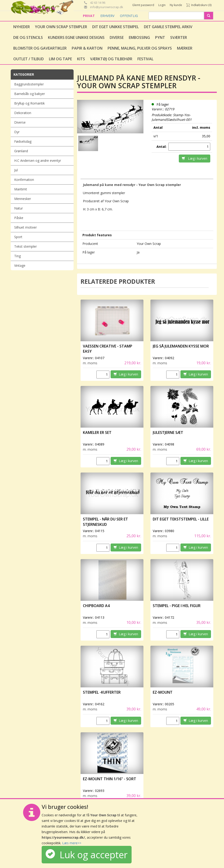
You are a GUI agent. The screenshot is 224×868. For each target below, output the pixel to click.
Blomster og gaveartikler (40, 48)
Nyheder (22, 27)
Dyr (17, 132)
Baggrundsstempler (29, 84)
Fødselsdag (23, 141)
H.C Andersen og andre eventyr (38, 160)
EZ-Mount (163, 692)
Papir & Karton (87, 48)
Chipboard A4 (96, 606)
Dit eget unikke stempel (115, 27)
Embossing (139, 37)
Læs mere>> (72, 843)
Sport (18, 237)
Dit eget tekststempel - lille (181, 519)
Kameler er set (97, 432)
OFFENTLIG (129, 16)
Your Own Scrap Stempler (61, 27)
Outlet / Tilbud (29, 59)
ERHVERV (108, 16)
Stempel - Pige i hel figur (177, 606)
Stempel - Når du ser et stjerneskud (105, 522)
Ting (17, 256)
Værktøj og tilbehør (111, 59)
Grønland (21, 151)
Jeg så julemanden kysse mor (181, 346)
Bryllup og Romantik (29, 103)
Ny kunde (176, 5)
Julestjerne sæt (168, 432)
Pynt (160, 37)
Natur (19, 208)
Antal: (162, 147)
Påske (19, 218)
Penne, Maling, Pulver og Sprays (140, 48)
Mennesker (23, 199)
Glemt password (143, 5)
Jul (16, 170)
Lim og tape (60, 59)
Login (162, 5)
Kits (81, 59)
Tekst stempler (25, 246)
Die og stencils (28, 37)
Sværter (179, 37)
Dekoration (23, 113)
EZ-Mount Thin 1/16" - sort (110, 779)
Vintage (20, 265)
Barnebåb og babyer (30, 94)
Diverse (117, 37)
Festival (145, 59)
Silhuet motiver (25, 227)
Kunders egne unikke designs (76, 37)
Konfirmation (24, 180)
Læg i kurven (195, 158)
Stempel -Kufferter (102, 692)
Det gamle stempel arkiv (168, 27)
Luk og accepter (87, 855)
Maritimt (21, 189)
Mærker (185, 48)
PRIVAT (89, 16)
